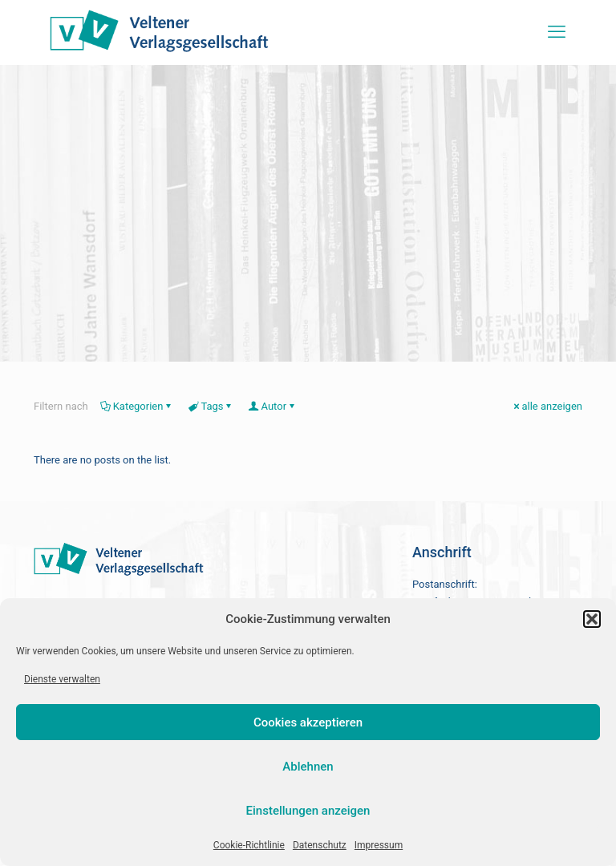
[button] (592, 619)
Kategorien (137, 406)
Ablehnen (308, 767)
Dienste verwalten (62, 679)
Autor (273, 406)
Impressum (379, 845)
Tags (211, 406)
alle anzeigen (547, 406)
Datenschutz (320, 845)
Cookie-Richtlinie (249, 845)
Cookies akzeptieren (308, 722)
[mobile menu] (557, 32)
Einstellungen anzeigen (308, 811)
